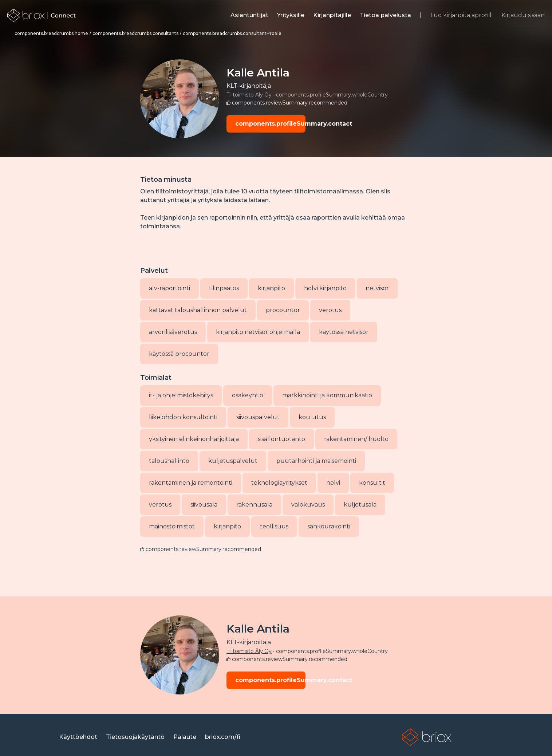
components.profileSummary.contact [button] (270, 124)
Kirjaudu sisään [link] (523, 15)
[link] (42, 15)
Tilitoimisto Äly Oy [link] (249, 95)
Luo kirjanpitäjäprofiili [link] (462, 15)
